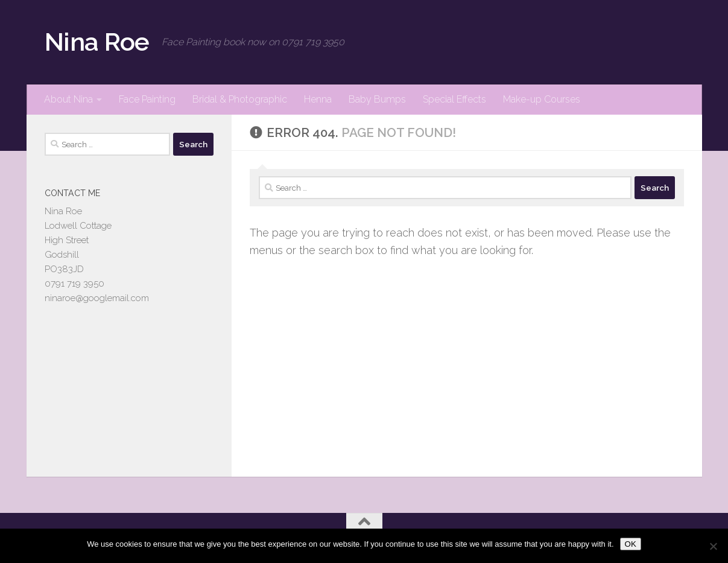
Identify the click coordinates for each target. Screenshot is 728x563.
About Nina (68, 99)
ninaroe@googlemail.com (97, 298)
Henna (318, 99)
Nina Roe (97, 42)
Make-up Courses (542, 99)
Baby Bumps (377, 99)
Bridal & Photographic (240, 99)
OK (631, 544)
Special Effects (454, 99)
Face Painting (147, 99)
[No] (713, 546)
